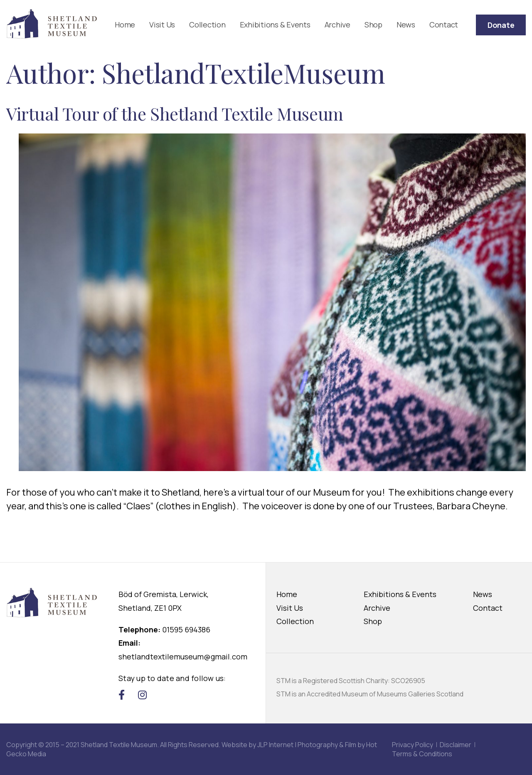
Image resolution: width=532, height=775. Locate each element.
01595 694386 (186, 629)
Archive (337, 25)
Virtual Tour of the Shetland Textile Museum (175, 114)
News (406, 25)
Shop (373, 25)
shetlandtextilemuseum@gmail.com (183, 657)
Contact (444, 25)
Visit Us (162, 25)
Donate (501, 25)
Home (125, 25)
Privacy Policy (413, 745)
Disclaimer (456, 745)
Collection (207, 25)
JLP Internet (275, 745)
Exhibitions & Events (275, 25)
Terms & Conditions (422, 754)
